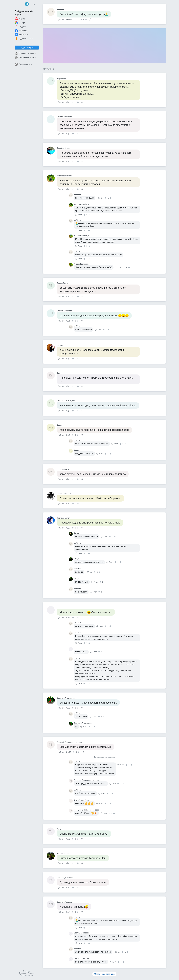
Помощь (31, 973)
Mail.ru (20, 19)
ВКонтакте (22, 35)
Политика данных (27, 975)
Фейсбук (21, 31)
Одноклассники (24, 39)
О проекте (27, 971)
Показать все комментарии (104, 757)
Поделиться (90, 19)
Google (20, 23)
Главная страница (25, 53)
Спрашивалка (23, 64)
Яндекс (20, 27)
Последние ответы (25, 57)
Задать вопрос (27, 47)
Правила (23, 973)
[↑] (82, 19)
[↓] (86, 19)
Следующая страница (104, 974)
